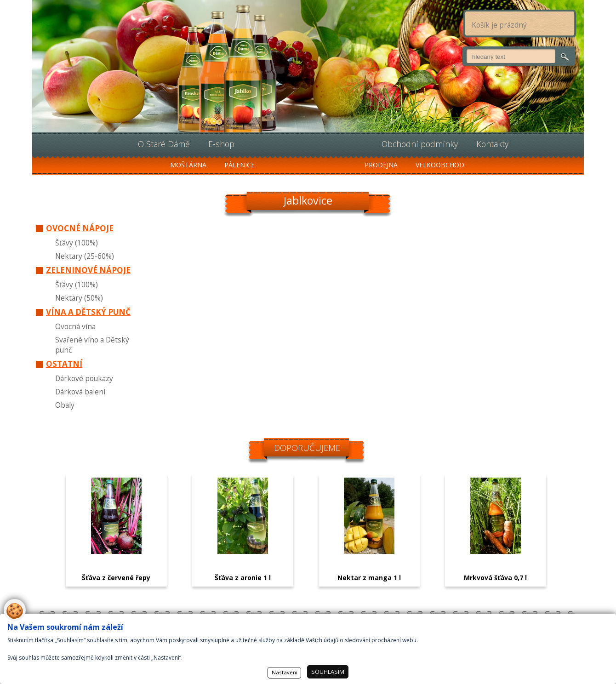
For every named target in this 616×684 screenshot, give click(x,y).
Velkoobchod (440, 165)
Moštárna (188, 165)
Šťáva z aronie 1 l (243, 578)
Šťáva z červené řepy (116, 578)
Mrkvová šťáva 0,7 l (495, 578)
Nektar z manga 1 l (369, 578)
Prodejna (381, 165)
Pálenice (240, 165)
